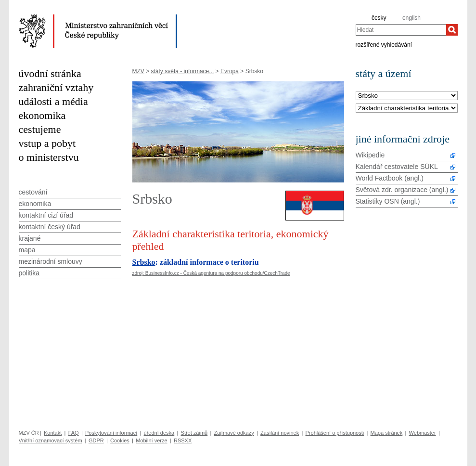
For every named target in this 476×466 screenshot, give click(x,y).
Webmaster (423, 433)
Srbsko (144, 262)
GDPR (96, 440)
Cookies (120, 440)
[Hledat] (452, 30)
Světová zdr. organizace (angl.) (402, 190)
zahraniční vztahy (56, 87)
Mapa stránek (387, 433)
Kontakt (53, 433)
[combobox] (401, 30)
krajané (30, 238)
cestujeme (40, 129)
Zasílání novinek (280, 433)
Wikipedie (370, 155)
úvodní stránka (50, 73)
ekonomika (42, 115)
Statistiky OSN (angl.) (388, 201)
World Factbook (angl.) (390, 178)
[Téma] (407, 109)
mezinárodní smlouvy (51, 261)
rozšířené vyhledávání (384, 44)
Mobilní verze (151, 440)
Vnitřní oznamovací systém (51, 440)
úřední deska (159, 433)
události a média (53, 101)
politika (29, 273)
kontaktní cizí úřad (46, 215)
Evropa (230, 71)
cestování (33, 192)
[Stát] (407, 96)
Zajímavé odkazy (234, 433)
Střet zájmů (194, 433)
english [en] (412, 18)
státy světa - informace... (183, 71)
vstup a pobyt (47, 143)
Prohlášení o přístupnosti (335, 433)
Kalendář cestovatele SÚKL (397, 167)
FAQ (74, 433)
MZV (138, 71)
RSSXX (183, 440)
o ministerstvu (49, 157)
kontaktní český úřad (50, 227)
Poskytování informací (111, 433)
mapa (27, 250)
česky (379, 18)
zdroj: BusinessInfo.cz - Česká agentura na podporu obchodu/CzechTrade (211, 273)
